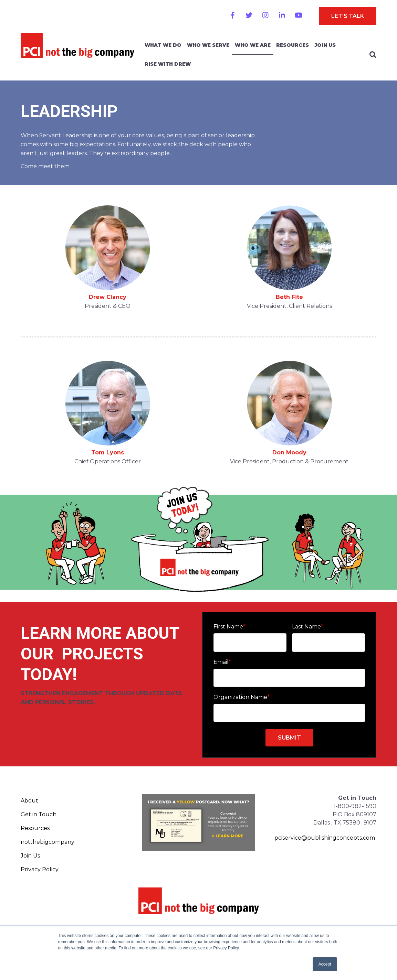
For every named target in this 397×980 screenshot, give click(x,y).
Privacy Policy (40, 869)
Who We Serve (208, 45)
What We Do (163, 45)
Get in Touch (39, 814)
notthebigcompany (48, 842)
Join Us (325, 45)
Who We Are (253, 45)
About (29, 801)
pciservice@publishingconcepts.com (325, 838)
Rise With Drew (168, 64)
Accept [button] (325, 964)
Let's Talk (348, 16)
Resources (292, 45)
